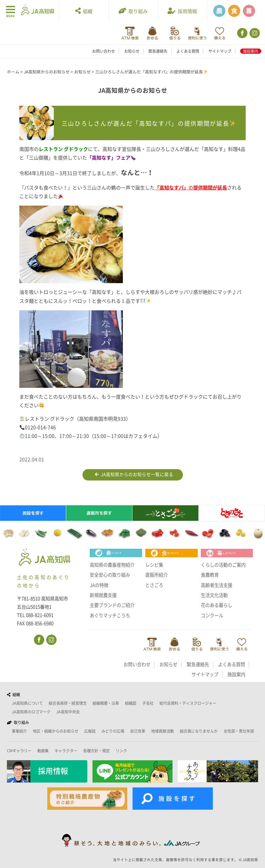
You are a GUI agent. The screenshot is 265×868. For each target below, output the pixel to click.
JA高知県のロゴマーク (31, 712)
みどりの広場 (113, 731)
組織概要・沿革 (106, 703)
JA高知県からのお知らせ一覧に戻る (134, 475)
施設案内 (251, 51)
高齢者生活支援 (217, 585)
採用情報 (182, 11)
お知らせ (132, 51)
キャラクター (66, 751)
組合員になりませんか (199, 731)
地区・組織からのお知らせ (56, 731)
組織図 (131, 703)
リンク (121, 751)
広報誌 (90, 731)
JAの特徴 (99, 585)
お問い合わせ (104, 51)
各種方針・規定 (96, 751)
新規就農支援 (103, 595)
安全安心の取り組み (110, 575)
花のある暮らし (217, 605)
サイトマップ (220, 51)
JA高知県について (27, 703)
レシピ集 (154, 565)
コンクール (212, 616)
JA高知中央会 (68, 712)
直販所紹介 (156, 575)
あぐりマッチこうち (110, 616)
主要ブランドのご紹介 (112, 605)
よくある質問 (188, 51)
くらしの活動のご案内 (223, 565)
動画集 (43, 751)
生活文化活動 (214, 595)
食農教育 (210, 575)
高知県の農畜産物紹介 (112, 565)
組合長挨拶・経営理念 (68, 703)
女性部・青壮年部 (239, 731)
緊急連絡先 (158, 51)
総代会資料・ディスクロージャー (188, 703)
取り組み (133, 11)
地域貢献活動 (163, 731)
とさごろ (154, 585)
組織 (84, 11)
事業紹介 (19, 731)
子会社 (148, 703)
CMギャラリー (19, 751)
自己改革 (138, 731)
